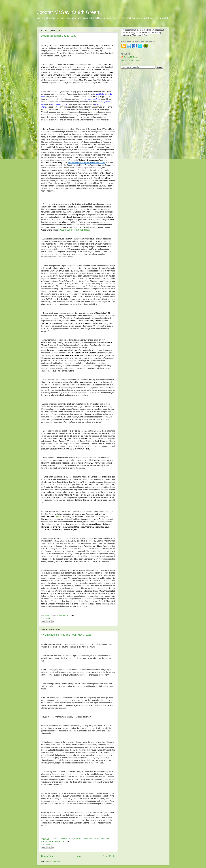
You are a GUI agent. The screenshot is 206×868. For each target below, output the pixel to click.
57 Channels (62, 839)
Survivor (102, 839)
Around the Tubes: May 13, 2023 (59, 36)
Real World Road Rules (83, 839)
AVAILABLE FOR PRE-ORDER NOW (75, 230)
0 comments (46, 618)
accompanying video (60, 104)
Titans (51, 841)
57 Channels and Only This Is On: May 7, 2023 (66, 635)
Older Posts (109, 856)
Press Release (63, 615)
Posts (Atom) (56, 861)
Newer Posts (48, 856)
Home (79, 856)
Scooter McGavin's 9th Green (68, 12)
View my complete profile (130, 60)
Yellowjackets (59, 841)
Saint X (95, 839)
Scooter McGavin (130, 57)
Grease (70, 839)
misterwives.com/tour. (91, 99)
